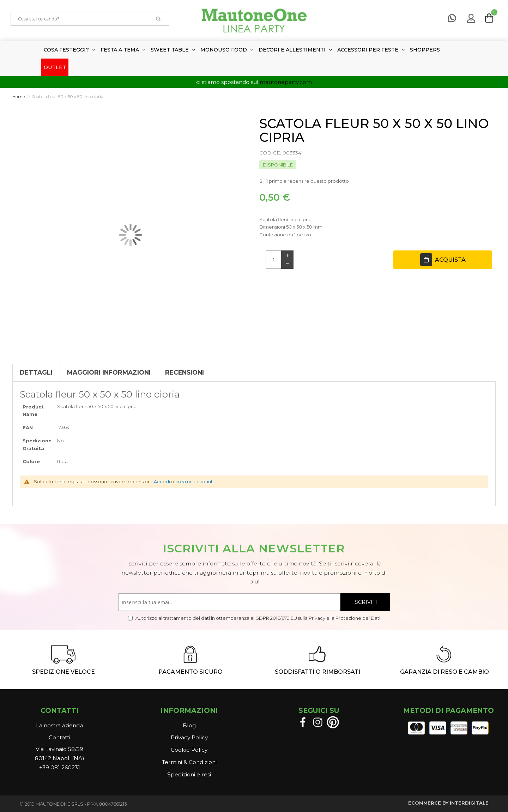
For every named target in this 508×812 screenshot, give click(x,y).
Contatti (59, 737)
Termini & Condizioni (189, 762)
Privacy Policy (189, 737)
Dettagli (36, 372)
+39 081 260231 (60, 767)
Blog (189, 725)
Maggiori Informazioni (109, 372)
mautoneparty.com (286, 82)
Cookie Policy (189, 750)
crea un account (194, 481)
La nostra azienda (60, 725)
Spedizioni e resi (189, 774)
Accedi (162, 481)
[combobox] (79, 19)
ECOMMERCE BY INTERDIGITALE (448, 803)
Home (19, 96)
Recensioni (185, 372)
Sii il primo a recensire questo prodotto (304, 181)
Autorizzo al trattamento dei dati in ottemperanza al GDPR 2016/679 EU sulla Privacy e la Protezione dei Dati (257, 618)
